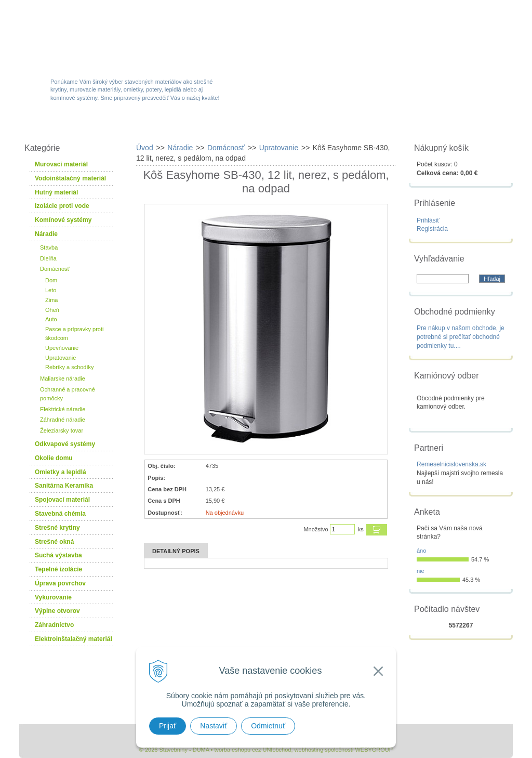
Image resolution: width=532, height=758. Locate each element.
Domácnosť (55, 269)
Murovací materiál (61, 164)
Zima (51, 300)
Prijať (168, 726)
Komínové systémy (63, 220)
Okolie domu (54, 458)
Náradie (46, 234)
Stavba (49, 247)
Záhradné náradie (63, 420)
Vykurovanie (53, 597)
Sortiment (138, 126)
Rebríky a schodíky (70, 367)
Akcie (202, 126)
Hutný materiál (56, 192)
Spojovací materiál (62, 500)
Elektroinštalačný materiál (74, 639)
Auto (51, 319)
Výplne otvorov (57, 611)
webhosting (309, 750)
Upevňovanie (62, 348)
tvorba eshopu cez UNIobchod (252, 750)
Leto (51, 290)
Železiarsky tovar (62, 430)
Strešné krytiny (57, 528)
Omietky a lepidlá (61, 472)
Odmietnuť (268, 726)
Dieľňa (48, 258)
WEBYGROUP (374, 750)
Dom (51, 280)
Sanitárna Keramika (64, 486)
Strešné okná (54, 542)
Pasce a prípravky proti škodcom (75, 334)
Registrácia (432, 229)
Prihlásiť (428, 220)
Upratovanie (61, 358)
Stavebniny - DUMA (110, 37)
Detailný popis (176, 551)
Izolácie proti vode (62, 206)
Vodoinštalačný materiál (70, 178)
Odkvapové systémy (65, 444)
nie (421, 571)
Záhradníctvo (54, 625)
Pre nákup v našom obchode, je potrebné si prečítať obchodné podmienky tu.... (461, 337)
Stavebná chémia (60, 514)
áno (421, 551)
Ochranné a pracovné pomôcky (68, 394)
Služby (326, 126)
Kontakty (455, 126)
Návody (388, 126)
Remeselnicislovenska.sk (451, 464)
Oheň (52, 310)
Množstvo (316, 529)
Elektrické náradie (63, 409)
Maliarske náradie (63, 378)
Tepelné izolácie (58, 569)
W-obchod (65, 126)
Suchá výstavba (58, 555)
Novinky (263, 126)
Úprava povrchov (60, 583)
